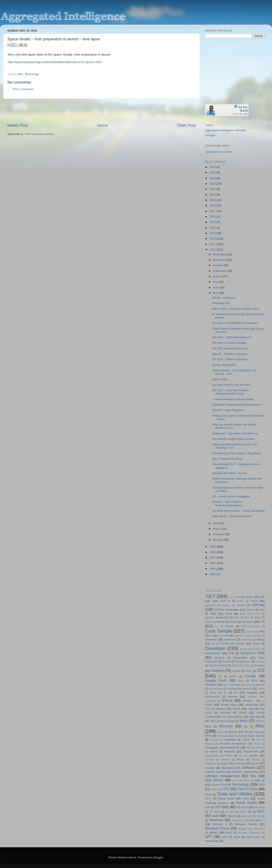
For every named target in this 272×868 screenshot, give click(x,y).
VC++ (208, 799)
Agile (215, 601)
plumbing (260, 748)
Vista (246, 799)
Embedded (240, 658)
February (219, 534)
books (233, 622)
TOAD (209, 795)
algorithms (210, 605)
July (216, 282)
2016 (213, 217)
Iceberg (261, 689)
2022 (213, 184)
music (257, 732)
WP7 (209, 837)
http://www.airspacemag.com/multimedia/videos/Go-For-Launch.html (55, 62)
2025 (213, 167)
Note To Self (235, 736)
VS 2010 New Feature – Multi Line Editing (238, 511)
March (217, 529)
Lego (251, 709)
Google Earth (216, 680)
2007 (213, 558)
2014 (213, 228)
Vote (208, 807)
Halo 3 (227, 685)
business (247, 622)
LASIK (236, 709)
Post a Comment (23, 89)
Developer (215, 648)
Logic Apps (255, 717)
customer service (243, 636)
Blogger (158, 857)
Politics (213, 752)
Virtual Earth (226, 799)
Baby (237, 617)
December (220, 254)
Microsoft (226, 726)
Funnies (260, 665)
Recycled (210, 760)
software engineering (245, 772)
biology (209, 622)
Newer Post (18, 125)
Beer (247, 617)
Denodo (225, 644)
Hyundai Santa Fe (242, 689)
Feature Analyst (218, 666)
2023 (213, 178)
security (210, 768)
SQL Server (214, 780)
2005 (213, 569)
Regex (241, 760)
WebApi (232, 816)
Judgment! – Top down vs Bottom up (235, 433)
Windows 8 (220, 824)
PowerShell (251, 752)
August (218, 276)
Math (259, 721)
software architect (215, 772)
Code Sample (219, 631)
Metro (208, 727)
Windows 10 (239, 820)
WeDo (244, 816)
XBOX (237, 837)
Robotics (256, 760)
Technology (32, 74)
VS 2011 (260, 807)
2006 (213, 563)
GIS (261, 670)
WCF (261, 811)
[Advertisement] (101, 111)
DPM (232, 653)
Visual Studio (246, 803)
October (218, 265)
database (211, 640)
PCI (258, 740)
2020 (213, 195)
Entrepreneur (243, 662)
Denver (240, 643)
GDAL (249, 671)
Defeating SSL (221, 303)
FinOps (246, 666)
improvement (212, 697)
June (216, 287)
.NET (210, 596)
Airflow (240, 601)
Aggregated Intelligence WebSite (226, 130)
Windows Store (246, 829)
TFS (226, 789)
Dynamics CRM (253, 653)
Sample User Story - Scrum (229, 473)
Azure (229, 614)
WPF (225, 837)
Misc (20, 74)
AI (229, 601)
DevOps (257, 649)
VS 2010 (242, 807)
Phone (257, 744)
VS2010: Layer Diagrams (228, 410)
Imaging (252, 693)
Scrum (255, 763)
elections (219, 658)
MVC (208, 736)
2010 (213, 250)
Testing (215, 789)
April (216, 523)
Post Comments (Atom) (39, 134)
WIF (254, 816)
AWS (213, 614)
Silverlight (228, 768)
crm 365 (224, 636)
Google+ (210, 135)
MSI (246, 732)
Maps (244, 721)
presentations (212, 756)
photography (212, 748)
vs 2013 (230, 812)
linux (241, 717)
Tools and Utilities (235, 794)
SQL (253, 776)
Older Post (186, 125)
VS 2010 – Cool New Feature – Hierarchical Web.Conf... (232, 392)
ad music (247, 597)
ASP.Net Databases (227, 610)
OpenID (214, 740)
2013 (213, 233)
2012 (213, 239)
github (233, 676)
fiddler (235, 666)
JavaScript (252, 705)
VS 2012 (215, 812)
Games (236, 671)
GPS (254, 681)
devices (244, 649)
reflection (226, 760)
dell (213, 644)
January (218, 540)
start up (260, 780)
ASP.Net (258, 605)
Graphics (211, 685)
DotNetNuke (213, 653)
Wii (263, 816)
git (220, 676)
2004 (213, 574)
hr (227, 689)
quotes (253, 755)
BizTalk (221, 622)
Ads (262, 597)
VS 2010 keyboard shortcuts (230, 348)
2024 (213, 172)
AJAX (254, 601)
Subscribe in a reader (219, 152)
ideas (213, 693)
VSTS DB (245, 812)
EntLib (227, 662)
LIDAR (242, 713)
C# (262, 621)
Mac (207, 721)
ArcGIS (241, 605)
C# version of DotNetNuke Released (235, 323)
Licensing (225, 713)
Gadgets (217, 671)
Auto (262, 610)
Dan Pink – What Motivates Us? (232, 337)
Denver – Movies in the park (230, 354)
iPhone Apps (229, 705)
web (216, 816)
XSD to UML (220, 379)
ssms (235, 780)
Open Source (256, 736)
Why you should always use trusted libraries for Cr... (234, 426)
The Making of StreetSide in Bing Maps (237, 453)
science (225, 764)
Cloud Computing (251, 626)
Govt (241, 681)
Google (250, 676)
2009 (213, 547)
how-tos (260, 685)
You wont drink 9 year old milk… (232, 385)
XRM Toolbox (254, 837)
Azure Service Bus (250, 614)
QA (241, 756)
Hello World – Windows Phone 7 (232, 516)
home (249, 685)
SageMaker (211, 764)
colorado (250, 632)
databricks (230, 640)
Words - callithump (224, 298)
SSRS (246, 780)
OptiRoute (230, 740)
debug (261, 640)
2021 (213, 189)
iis (236, 693)
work (229, 833)
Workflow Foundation (249, 833)
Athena (250, 610)
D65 (259, 636)
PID (249, 748)
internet (233, 697)
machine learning (225, 721)
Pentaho (209, 744)
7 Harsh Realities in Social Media (233, 399)
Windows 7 (257, 820)
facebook (260, 662)
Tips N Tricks (247, 789)
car (217, 626)
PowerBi (230, 752)
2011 (213, 244)
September (220, 271)
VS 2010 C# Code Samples (229, 343)
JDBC (208, 709)
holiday (238, 685)
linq (232, 717)
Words (214, 833)
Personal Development (233, 744)
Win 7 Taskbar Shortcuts (227, 459)
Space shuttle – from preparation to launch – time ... (234, 372)
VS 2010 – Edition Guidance (230, 359)
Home (102, 125)
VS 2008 (222, 807)
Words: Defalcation (224, 365)
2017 (213, 211)
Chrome (229, 626)
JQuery (221, 709)
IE (225, 693)
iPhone (227, 700)
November (220, 260)
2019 (213, 200)
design (257, 644)
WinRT (261, 829)
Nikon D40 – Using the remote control (236, 309)
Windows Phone (217, 828)
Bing (258, 617)
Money (233, 732)
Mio (246, 727)
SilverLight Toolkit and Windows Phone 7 (238, 405)
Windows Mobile (246, 824)
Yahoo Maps (212, 841)
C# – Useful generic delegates (231, 496)
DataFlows (247, 640)
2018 (213, 206)
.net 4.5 (233, 597)
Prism (229, 756)
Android (226, 605)
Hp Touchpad (216, 689)
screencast (240, 764)
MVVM (220, 736)
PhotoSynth (232, 748)
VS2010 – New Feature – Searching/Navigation (228, 503)
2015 (213, 222)
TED (262, 785)
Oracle (246, 740)
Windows (216, 820)
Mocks (220, 732)
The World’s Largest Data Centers (234, 439)
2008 (213, 552)
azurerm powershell (217, 617)
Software (248, 767)
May (216, 293)
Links (224, 717)
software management (222, 776)
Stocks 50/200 (219, 785)
